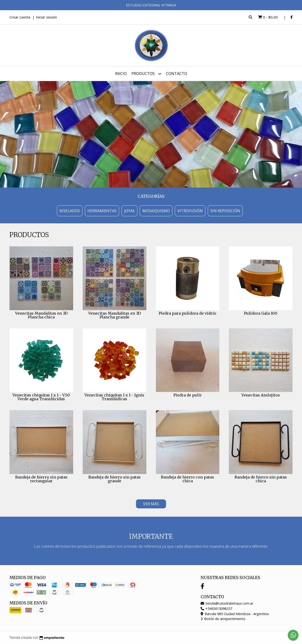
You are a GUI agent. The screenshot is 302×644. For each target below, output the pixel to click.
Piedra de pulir (188, 395)
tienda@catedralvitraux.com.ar (227, 603)
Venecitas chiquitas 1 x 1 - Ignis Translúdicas (114, 397)
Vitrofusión (190, 211)
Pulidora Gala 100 (261, 313)
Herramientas (102, 211)
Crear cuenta (20, 17)
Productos (146, 74)
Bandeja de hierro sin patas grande (115, 479)
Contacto (177, 74)
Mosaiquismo (156, 211)
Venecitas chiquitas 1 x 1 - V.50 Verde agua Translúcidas (41, 397)
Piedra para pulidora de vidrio (187, 313)
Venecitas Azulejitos (261, 395)
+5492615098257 (216, 609)
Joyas (129, 211)
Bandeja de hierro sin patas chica (261, 479)
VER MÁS (151, 504)
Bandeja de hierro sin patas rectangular (41, 479)
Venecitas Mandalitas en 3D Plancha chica (41, 315)
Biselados (70, 211)
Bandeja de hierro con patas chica (187, 479)
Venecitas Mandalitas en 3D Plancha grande (115, 315)
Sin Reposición (225, 211)
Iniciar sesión (46, 17)
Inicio (121, 74)
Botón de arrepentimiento (223, 619)
